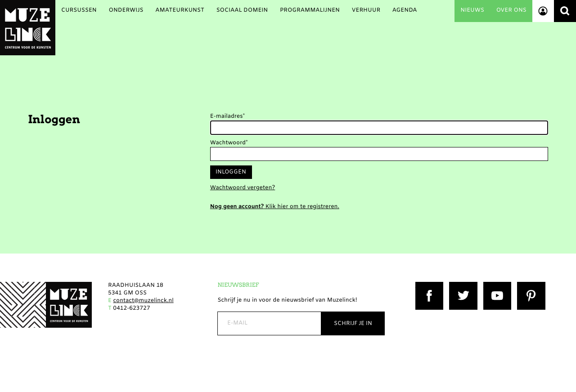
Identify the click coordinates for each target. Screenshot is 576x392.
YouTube (495, 286)
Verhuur (366, 11)
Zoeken (565, 11)
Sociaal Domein (242, 11)
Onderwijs (126, 11)
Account (543, 11)
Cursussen (79, 11)
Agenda (405, 11)
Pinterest (530, 286)
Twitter (459, 286)
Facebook (429, 286)
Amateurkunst (180, 11)
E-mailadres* (227, 117)
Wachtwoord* (229, 143)
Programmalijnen (310, 11)
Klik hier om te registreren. (275, 207)
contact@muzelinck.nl (143, 301)
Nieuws (472, 11)
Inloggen (231, 172)
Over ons (511, 11)
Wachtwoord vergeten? (243, 188)
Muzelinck (28, 28)
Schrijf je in (353, 323)
